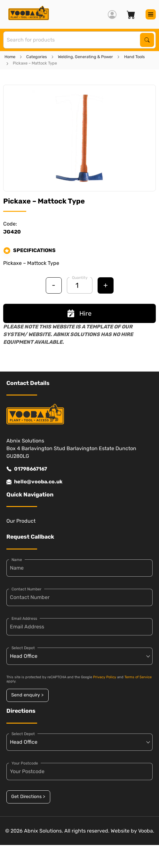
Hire (79, 313)
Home (10, 57)
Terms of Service (138, 677)
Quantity (80, 278)
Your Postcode (25, 763)
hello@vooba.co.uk (34, 482)
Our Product (21, 521)
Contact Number (27, 589)
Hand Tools (135, 57)
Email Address (24, 618)
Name (17, 560)
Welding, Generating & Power (85, 57)
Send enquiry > (27, 695)
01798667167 (27, 469)
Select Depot (23, 648)
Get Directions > (28, 797)
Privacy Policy (105, 677)
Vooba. (146, 831)
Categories (37, 57)
